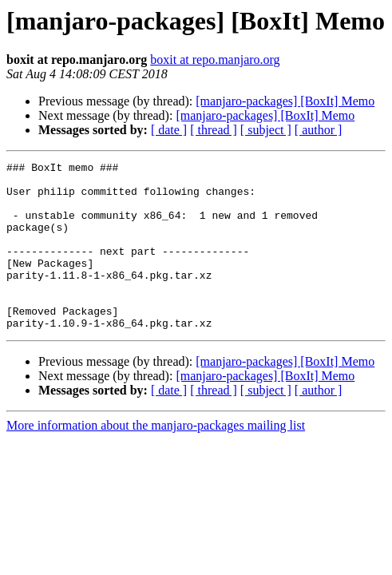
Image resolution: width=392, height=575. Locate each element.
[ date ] (169, 130)
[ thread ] (214, 130)
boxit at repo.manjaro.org (215, 59)
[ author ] (319, 130)
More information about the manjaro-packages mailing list (156, 459)
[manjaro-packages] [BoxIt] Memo (285, 101)
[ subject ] (266, 130)
